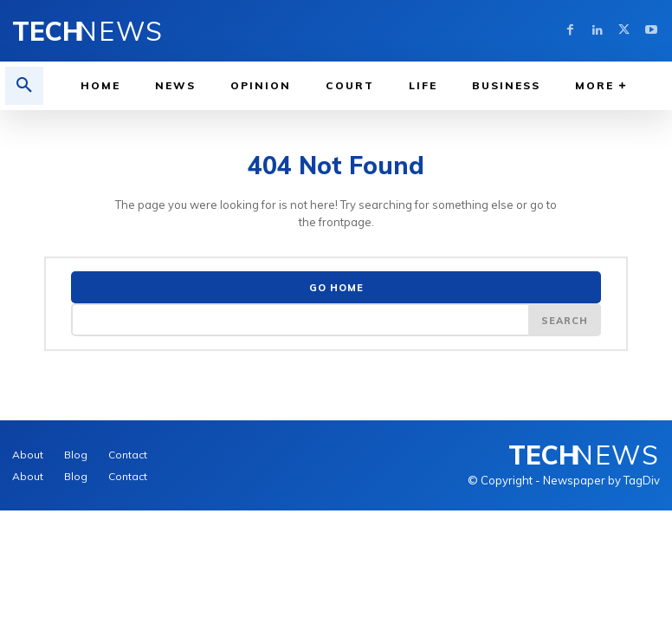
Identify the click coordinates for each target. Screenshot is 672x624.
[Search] (565, 319)
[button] (24, 86)
